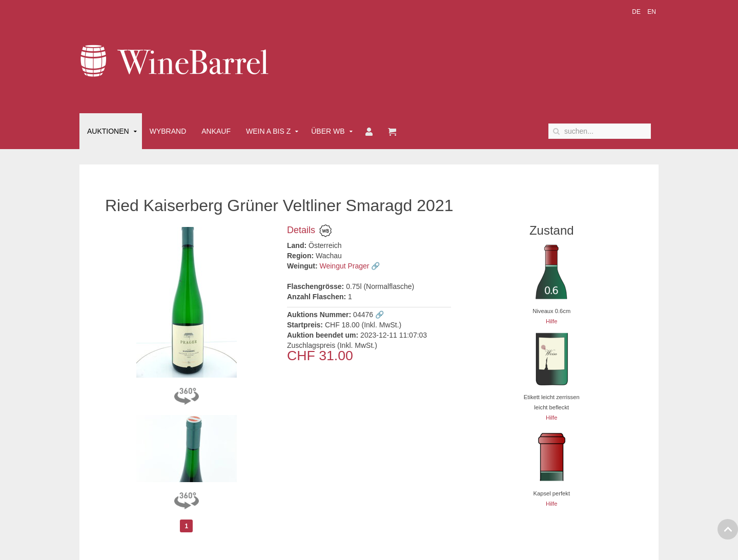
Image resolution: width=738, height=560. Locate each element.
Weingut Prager (345, 266)
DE (637, 12)
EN (652, 12)
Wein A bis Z (268, 131)
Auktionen (108, 131)
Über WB (328, 131)
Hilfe (551, 321)
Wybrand (168, 131)
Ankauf (216, 131)
